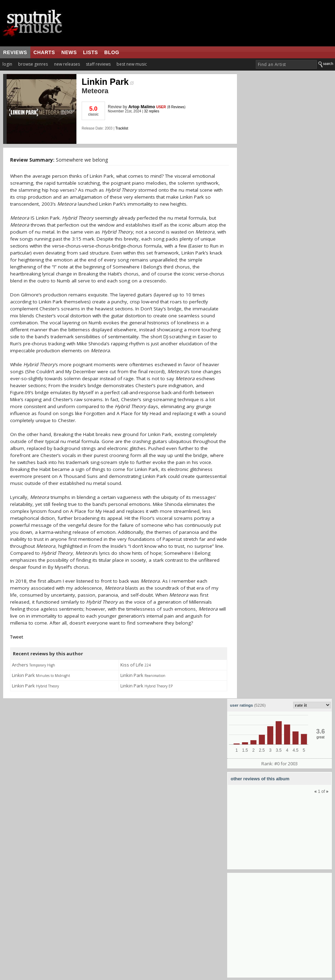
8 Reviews (176, 107)
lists (91, 52)
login (7, 64)
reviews (15, 52)
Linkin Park (108, 82)
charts (44, 52)
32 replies (152, 111)
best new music (132, 64)
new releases (67, 64)
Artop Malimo (142, 107)
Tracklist (122, 128)
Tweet (17, 637)
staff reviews (98, 64)
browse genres (33, 64)
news (69, 52)
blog (112, 52)
